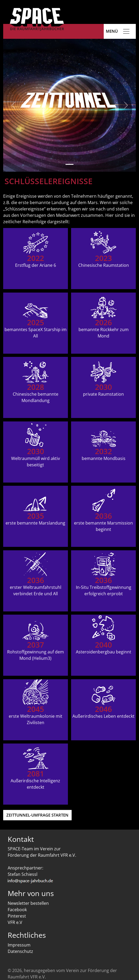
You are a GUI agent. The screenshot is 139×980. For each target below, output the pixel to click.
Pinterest (17, 916)
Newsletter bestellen (28, 903)
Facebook (17, 910)
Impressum (19, 945)
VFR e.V (15, 922)
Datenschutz (20, 951)
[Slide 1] (69, 164)
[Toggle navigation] (126, 31)
